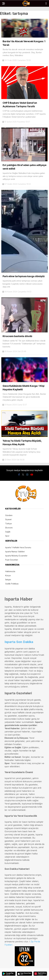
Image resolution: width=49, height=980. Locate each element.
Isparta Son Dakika (19, 642)
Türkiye (8, 524)
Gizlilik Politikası (12, 584)
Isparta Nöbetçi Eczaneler (16, 556)
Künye (8, 575)
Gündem (9, 515)
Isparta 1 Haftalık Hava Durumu (18, 547)
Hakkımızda (10, 571)
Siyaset (8, 519)
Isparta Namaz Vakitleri (15, 552)
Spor (7, 536)
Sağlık (8, 532)
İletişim (8, 580)
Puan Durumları (12, 560)
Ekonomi (9, 528)
